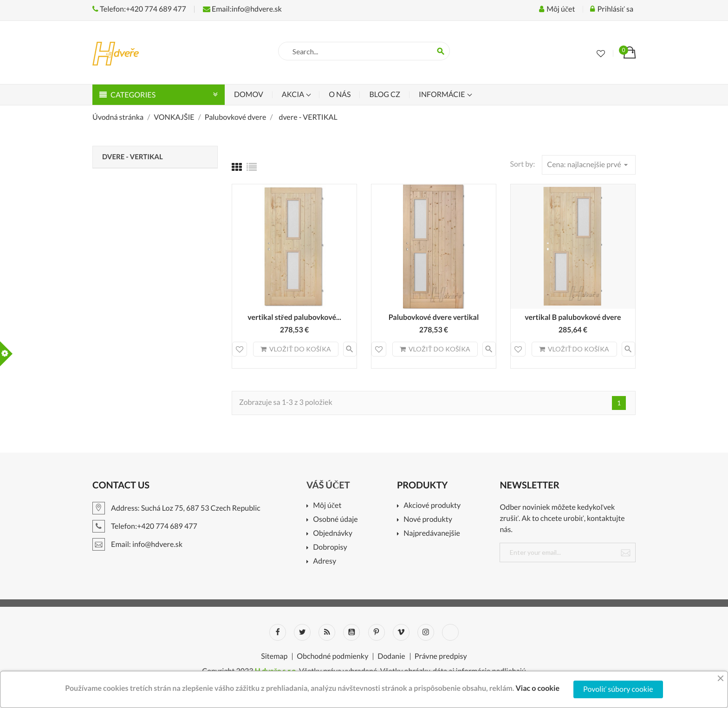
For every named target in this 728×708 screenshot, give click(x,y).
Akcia (294, 94)
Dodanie (391, 656)
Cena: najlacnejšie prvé (589, 165)
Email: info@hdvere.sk (137, 544)
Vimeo (401, 632)
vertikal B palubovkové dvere (573, 317)
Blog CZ (384, 94)
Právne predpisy (441, 656)
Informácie (443, 94)
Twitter (302, 632)
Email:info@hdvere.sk (242, 9)
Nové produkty (428, 520)
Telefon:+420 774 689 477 (139, 9)
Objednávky (333, 534)
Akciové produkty (432, 506)
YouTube (351, 632)
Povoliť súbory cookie (618, 689)
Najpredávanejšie (432, 534)
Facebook (278, 632)
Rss (327, 632)
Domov (249, 94)
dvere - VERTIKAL (133, 157)
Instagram (426, 632)
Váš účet (328, 485)
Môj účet (327, 506)
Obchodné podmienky (332, 656)
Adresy (325, 562)
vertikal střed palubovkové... (294, 317)
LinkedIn (450, 632)
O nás (340, 94)
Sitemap (274, 656)
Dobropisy (330, 548)
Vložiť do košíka (296, 349)
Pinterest (377, 632)
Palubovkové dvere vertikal (434, 317)
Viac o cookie (537, 688)
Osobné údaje (335, 520)
